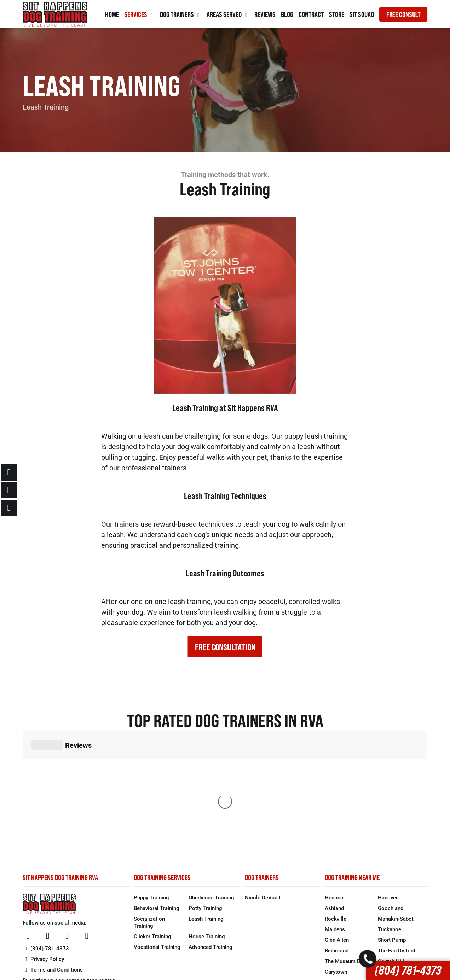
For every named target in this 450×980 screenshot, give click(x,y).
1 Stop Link (312, 950)
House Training (207, 830)
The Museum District (350, 855)
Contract (311, 14)
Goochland (391, 802)
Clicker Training (152, 830)
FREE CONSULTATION (225, 647)
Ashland (334, 802)
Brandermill (338, 897)
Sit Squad (362, 14)
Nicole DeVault (263, 791)
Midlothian (390, 876)
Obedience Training (211, 791)
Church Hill (391, 855)
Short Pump (392, 834)
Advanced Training (210, 841)
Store (337, 14)
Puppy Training (151, 791)
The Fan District (397, 844)
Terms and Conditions (53, 863)
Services (139, 14)
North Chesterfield (400, 887)
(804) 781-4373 (408, 970)
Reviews (265, 14)
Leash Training (206, 812)
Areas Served (228, 14)
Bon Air (333, 876)
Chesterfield (339, 887)
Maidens (335, 823)
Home (112, 14)
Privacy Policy (44, 853)
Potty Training (205, 802)
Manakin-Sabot (396, 812)
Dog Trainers (181, 14)
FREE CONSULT (403, 14)
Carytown (336, 865)
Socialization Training (149, 816)
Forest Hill (390, 865)
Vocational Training (157, 841)
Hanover (388, 791)
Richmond (337, 844)
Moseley (388, 897)
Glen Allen (337, 834)
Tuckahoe (390, 823)
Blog (287, 14)
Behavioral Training (157, 802)
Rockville (336, 812)
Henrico (334, 791)
